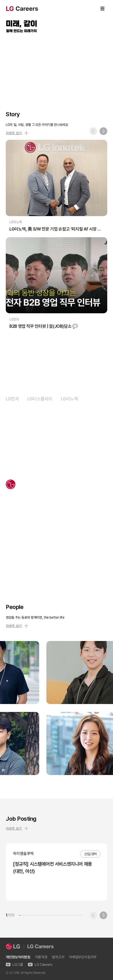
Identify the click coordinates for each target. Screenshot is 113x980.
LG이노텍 (70, 399)
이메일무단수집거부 (83, 957)
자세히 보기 (17, 133)
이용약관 (41, 957)
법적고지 (58, 957)
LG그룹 (14, 965)
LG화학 (93, 399)
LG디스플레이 (40, 399)
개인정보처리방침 (18, 957)
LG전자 (12, 399)
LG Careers (40, 965)
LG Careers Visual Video (56, 66)
